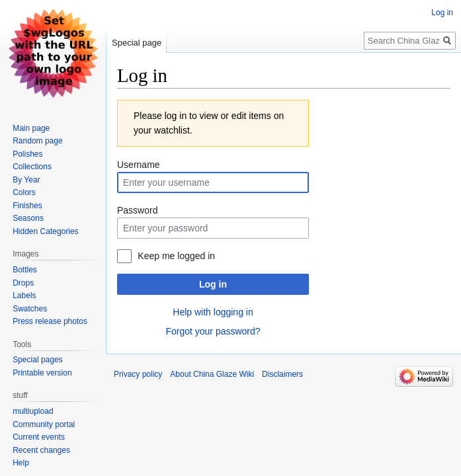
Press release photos (50, 321)
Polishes (27, 154)
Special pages (37, 360)
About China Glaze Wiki (212, 374)
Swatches (30, 309)
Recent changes (41, 450)
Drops (23, 283)
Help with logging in (213, 312)
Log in (213, 284)
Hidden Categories (45, 231)
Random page (37, 141)
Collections (32, 167)
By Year (26, 180)
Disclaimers (282, 374)
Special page (137, 43)
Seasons (28, 218)
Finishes (27, 206)
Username (139, 165)
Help (21, 463)
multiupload (33, 411)
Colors (24, 192)
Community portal (44, 424)
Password (137, 210)
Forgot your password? (213, 331)
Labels (24, 296)
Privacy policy (138, 374)
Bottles (25, 270)
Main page (31, 128)
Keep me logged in (176, 256)
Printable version (42, 373)
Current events (39, 437)
